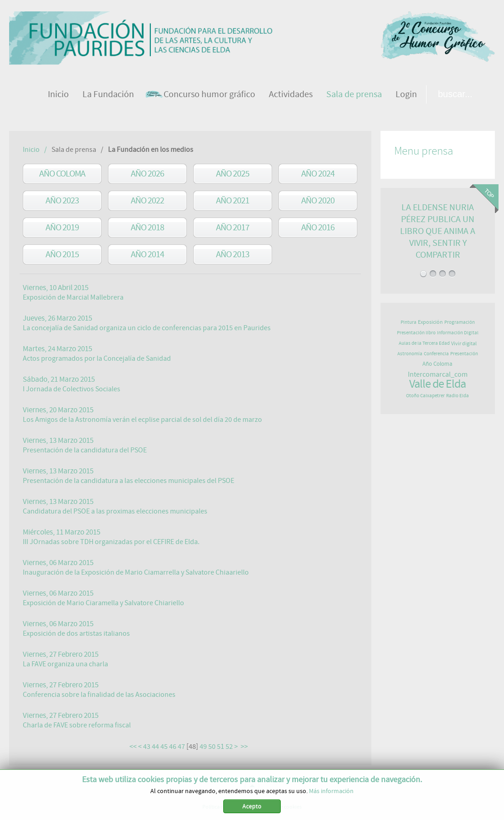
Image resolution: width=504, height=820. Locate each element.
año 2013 (233, 254)
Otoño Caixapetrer (425, 396)
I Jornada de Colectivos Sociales (72, 389)
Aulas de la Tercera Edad (424, 343)
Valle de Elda (437, 384)
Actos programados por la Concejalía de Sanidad (97, 358)
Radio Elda (458, 396)
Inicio (31, 150)
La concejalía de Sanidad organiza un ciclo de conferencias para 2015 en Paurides (147, 328)
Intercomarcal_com (438, 374)
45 (164, 747)
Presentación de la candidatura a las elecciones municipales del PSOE (129, 481)
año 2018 (147, 227)
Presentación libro (416, 333)
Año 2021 (233, 200)
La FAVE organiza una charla (65, 664)
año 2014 (147, 254)
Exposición (430, 322)
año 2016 (318, 227)
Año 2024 (318, 174)
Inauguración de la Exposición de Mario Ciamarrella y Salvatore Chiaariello (136, 572)
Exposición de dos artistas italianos (76, 633)
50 (212, 747)
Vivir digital (464, 343)
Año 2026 (147, 174)
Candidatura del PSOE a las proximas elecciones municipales (115, 511)
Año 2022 (147, 200)
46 (173, 747)
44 (155, 747)
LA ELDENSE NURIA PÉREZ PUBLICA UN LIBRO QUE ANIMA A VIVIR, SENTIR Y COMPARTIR (438, 231)
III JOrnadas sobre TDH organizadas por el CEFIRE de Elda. (111, 542)
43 (147, 747)
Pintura (409, 322)
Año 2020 (318, 200)
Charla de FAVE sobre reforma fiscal (77, 725)
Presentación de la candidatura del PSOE (85, 450)
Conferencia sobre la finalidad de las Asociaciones (99, 695)
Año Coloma (62, 174)
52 (229, 747)
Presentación (464, 354)
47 (181, 747)
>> (245, 747)
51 (221, 747)
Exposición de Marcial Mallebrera (73, 297)
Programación (460, 322)
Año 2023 (62, 200)
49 (203, 747)
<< (133, 747)
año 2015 (62, 254)
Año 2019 (62, 227)
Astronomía (410, 354)
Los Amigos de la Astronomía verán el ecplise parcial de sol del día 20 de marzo (142, 420)
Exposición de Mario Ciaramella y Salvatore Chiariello (103, 603)
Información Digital (458, 333)
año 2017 (233, 227)
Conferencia (436, 354)
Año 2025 (233, 174)
